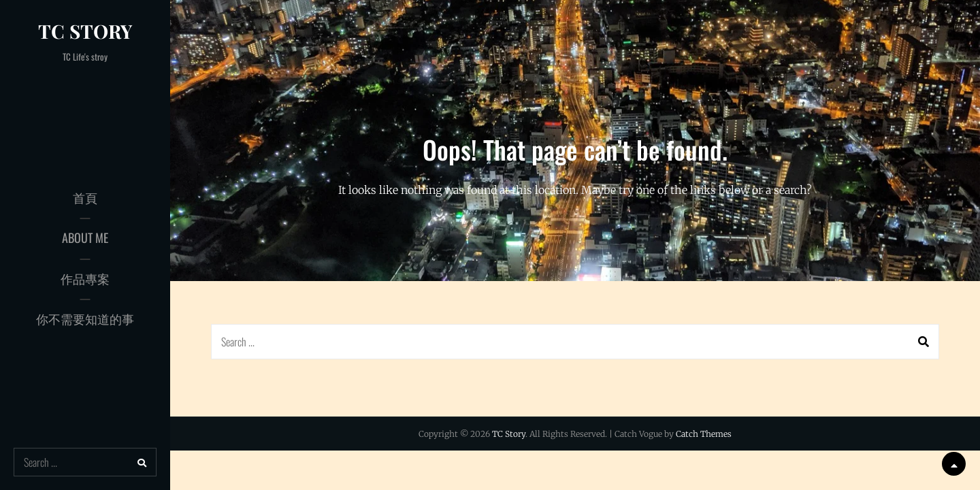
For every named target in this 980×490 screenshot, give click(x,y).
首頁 (85, 197)
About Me (85, 238)
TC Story (85, 31)
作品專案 (85, 278)
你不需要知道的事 (85, 318)
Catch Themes (704, 434)
